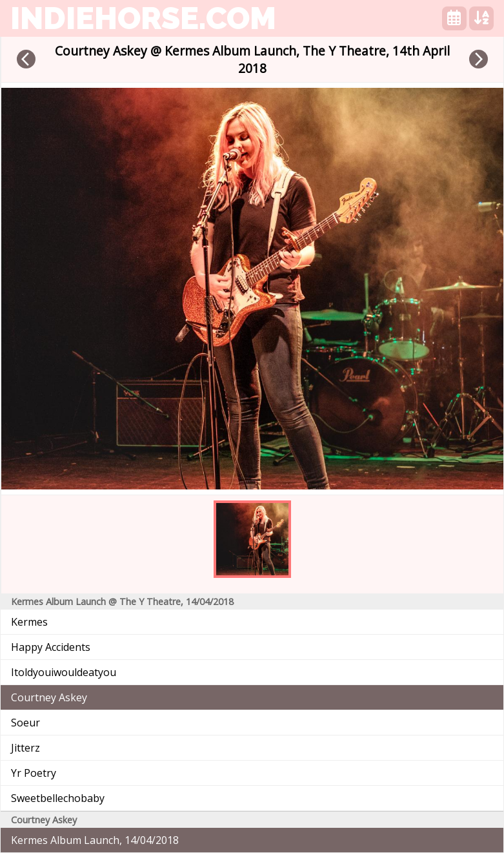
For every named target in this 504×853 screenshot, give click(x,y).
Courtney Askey (49, 697)
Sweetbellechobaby (58, 798)
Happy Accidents (51, 647)
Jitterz (25, 748)
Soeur (25, 723)
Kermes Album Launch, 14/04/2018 (95, 840)
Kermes (29, 622)
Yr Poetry (34, 773)
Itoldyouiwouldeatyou (64, 672)
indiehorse (143, 18)
